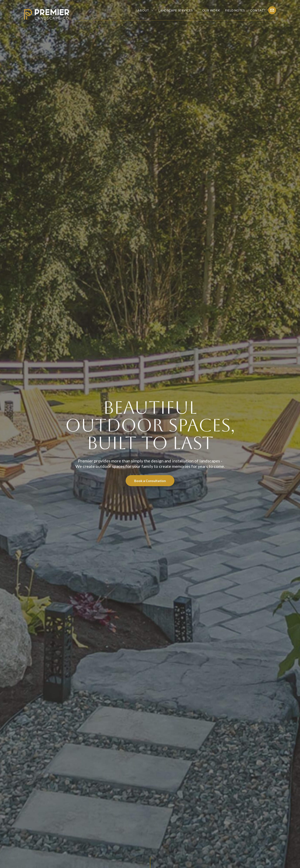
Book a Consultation (150, 481)
